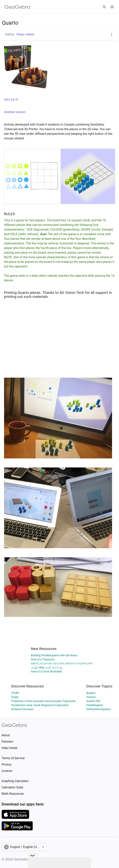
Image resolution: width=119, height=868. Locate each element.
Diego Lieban (25, 34)
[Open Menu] (112, 7)
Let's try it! (11, 100)
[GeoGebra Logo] (17, 7)
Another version (15, 112)
